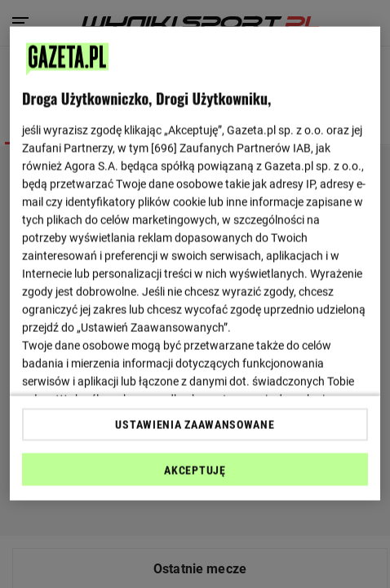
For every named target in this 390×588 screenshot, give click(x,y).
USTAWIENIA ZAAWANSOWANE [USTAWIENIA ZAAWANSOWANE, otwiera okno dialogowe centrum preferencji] (195, 424)
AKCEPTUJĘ (195, 470)
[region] (195, 264)
